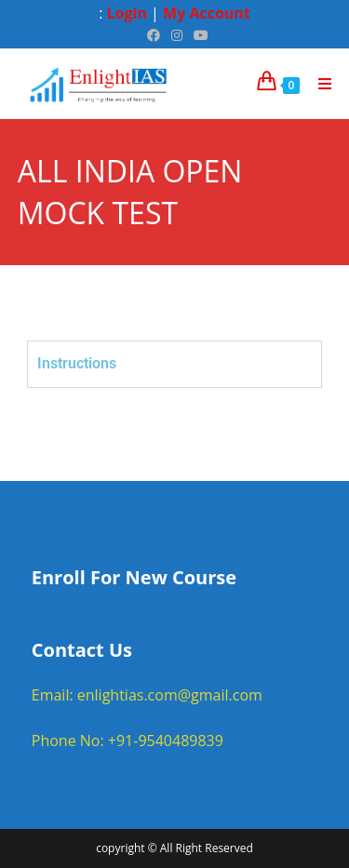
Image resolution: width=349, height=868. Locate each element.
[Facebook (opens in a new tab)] (154, 35)
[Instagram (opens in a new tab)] (177, 35)
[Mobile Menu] (318, 84)
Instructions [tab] (77, 363)
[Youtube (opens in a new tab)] (198, 35)
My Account (207, 13)
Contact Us (82, 650)
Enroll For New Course (134, 577)
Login (127, 13)
